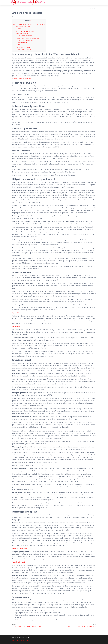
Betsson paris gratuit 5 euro (23, 27)
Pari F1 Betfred (16, 326)
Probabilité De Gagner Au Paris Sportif (21, 79)
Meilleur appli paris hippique (23, 47)
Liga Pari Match (16, 313)
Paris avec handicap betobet (25, 40)
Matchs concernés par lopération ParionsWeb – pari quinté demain (29, 24)
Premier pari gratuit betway (22, 33)
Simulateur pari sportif (21, 43)
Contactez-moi (16, 640)
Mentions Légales (24, 640)
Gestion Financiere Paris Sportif (20, 562)
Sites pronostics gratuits (24, 29)
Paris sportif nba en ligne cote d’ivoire (25, 31)
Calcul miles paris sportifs (25, 36)
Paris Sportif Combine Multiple (20, 548)
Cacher (32, 21)
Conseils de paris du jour (25, 50)
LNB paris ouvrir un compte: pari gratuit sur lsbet (27, 38)
